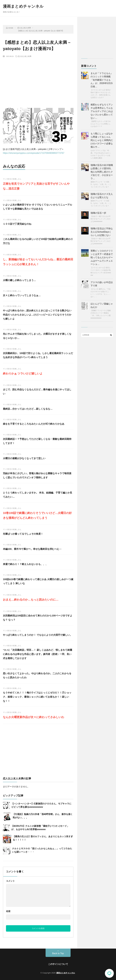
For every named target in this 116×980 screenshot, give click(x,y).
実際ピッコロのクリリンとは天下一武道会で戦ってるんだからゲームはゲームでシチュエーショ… (102, 257)
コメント (10, 881)
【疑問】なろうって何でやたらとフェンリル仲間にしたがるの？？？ (101, 124)
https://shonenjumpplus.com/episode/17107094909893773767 (34, 153)
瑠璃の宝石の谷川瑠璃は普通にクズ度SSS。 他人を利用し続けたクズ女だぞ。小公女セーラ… (102, 172)
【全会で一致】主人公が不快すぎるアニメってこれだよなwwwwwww (101, 219)
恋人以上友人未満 (25, 56)
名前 (8, 911)
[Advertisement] (38, 80)
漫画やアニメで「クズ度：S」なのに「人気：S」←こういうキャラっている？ (101, 184)
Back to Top (58, 953)
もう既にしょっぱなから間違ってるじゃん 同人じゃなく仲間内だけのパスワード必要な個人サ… (102, 140)
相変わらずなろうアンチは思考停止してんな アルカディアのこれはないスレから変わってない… (102, 111)
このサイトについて (58, 964)
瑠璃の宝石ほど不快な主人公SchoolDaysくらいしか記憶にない (102, 232)
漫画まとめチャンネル (23, 6)
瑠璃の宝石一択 (98, 213)
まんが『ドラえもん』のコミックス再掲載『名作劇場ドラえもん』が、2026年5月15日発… (102, 80)
